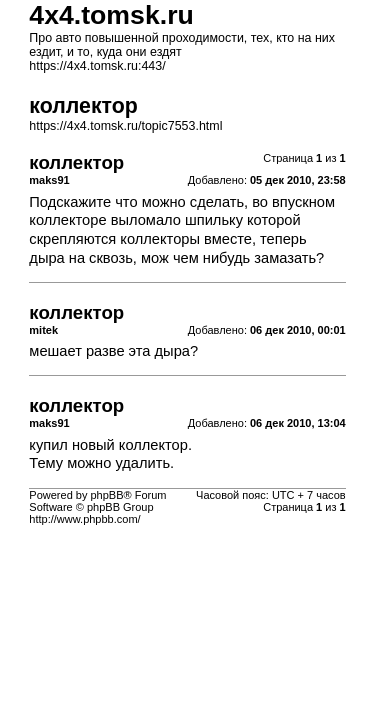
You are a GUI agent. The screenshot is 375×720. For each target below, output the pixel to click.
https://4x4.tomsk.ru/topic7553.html (125, 126)
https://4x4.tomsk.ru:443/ (97, 66)
